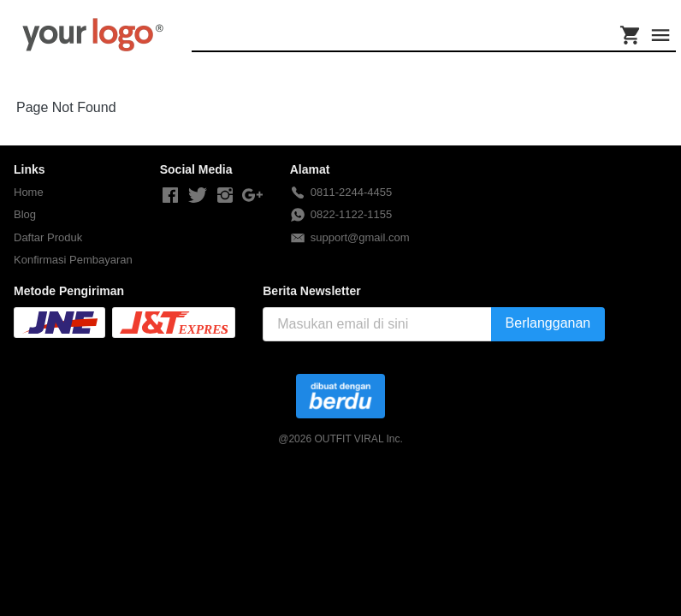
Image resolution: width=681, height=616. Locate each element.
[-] (170, 196)
